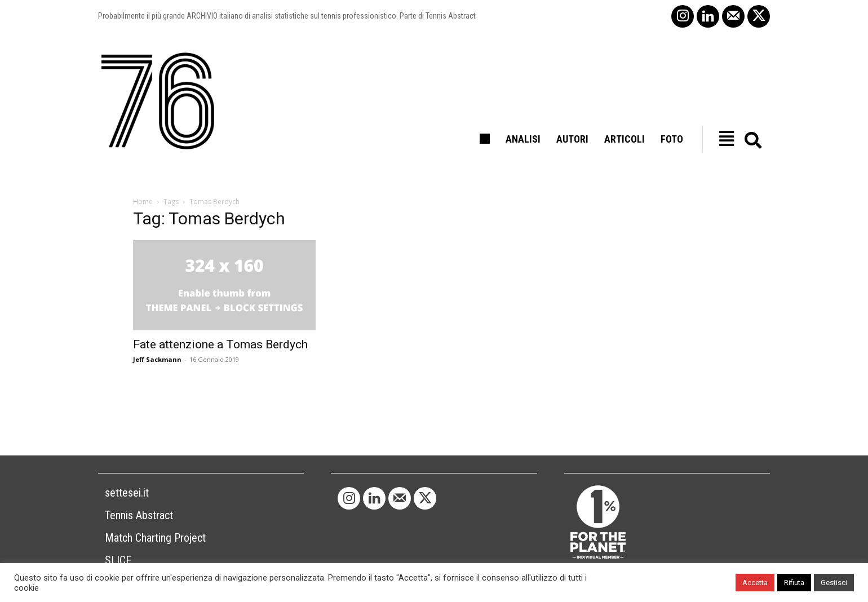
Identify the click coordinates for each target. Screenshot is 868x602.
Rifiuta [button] (794, 583)
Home (143, 202)
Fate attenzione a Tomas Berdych (220, 344)
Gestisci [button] (834, 583)
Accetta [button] (755, 583)
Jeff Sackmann (157, 359)
